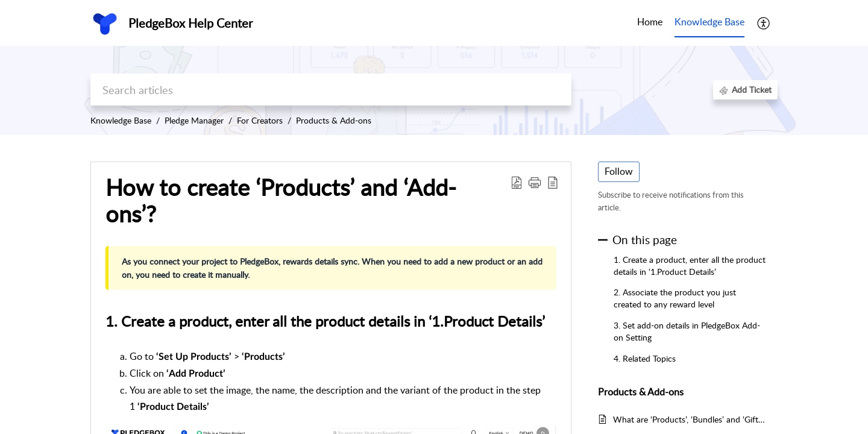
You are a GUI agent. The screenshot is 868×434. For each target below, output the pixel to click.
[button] (764, 23)
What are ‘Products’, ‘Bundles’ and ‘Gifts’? (689, 419)
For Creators (260, 120)
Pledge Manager (194, 120)
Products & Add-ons (334, 120)
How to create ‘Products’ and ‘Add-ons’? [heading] (281, 201)
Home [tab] (650, 22)
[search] (331, 90)
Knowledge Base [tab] (709, 22)
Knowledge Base (121, 120)
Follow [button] (619, 171)
